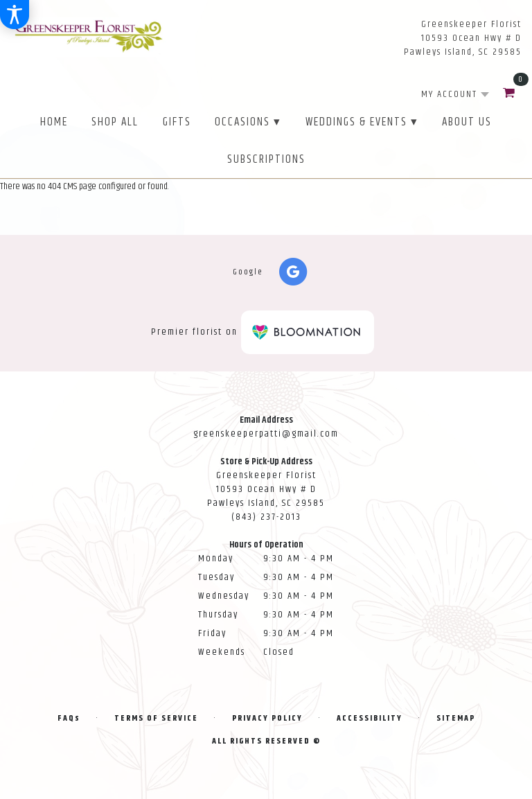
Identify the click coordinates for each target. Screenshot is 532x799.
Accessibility (370, 718)
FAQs (69, 718)
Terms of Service (156, 718)
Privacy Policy (267, 718)
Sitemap (456, 718)
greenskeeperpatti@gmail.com (266, 434)
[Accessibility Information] (15, 15)
